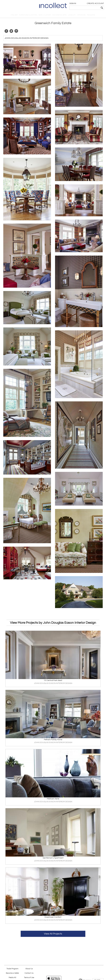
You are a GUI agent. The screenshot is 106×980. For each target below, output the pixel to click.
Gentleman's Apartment (53, 858)
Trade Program (12, 969)
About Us (29, 969)
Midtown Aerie (53, 799)
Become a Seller (12, 973)
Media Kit (12, 978)
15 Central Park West (53, 680)
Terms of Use (29, 978)
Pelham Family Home (53, 740)
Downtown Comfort (53, 917)
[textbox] (85, 8)
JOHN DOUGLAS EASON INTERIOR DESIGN (53, 683)
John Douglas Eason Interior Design (26, 38)
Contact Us (29, 973)
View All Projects (53, 934)
